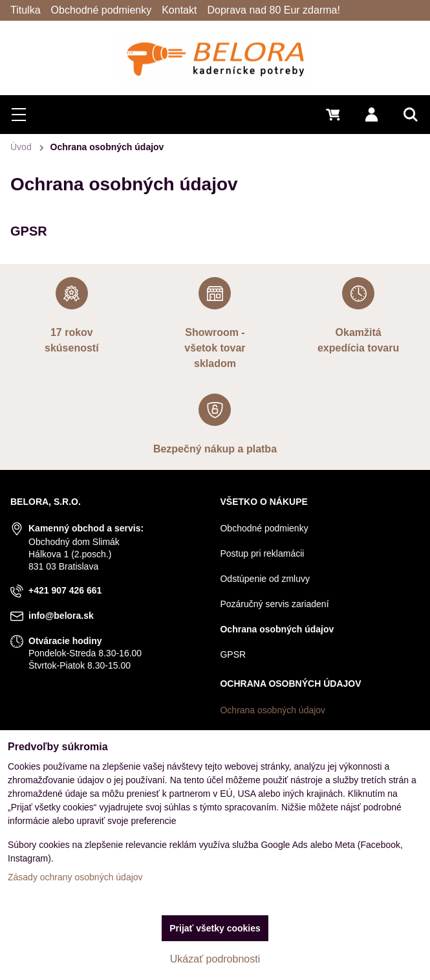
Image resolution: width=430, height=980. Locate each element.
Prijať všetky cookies (215, 928)
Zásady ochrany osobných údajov (75, 877)
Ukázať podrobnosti (215, 959)
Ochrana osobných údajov (273, 710)
